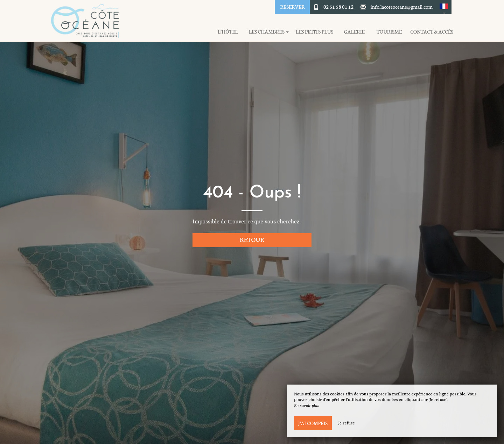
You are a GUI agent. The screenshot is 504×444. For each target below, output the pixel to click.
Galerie (354, 32)
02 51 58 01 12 (338, 7)
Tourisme (389, 32)
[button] (444, 7)
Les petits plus (314, 32)
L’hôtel (228, 32)
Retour (252, 239)
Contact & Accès (432, 32)
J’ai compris (313, 423)
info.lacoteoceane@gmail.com (402, 7)
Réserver (292, 7)
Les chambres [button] (269, 32)
